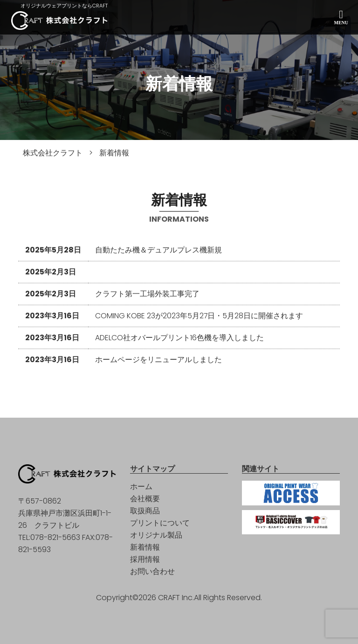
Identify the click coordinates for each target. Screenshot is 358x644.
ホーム (141, 486)
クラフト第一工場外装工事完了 (147, 294)
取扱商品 (145, 511)
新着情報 (145, 547)
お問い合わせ (152, 571)
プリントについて (160, 523)
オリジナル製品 (156, 535)
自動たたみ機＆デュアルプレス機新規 (158, 250)
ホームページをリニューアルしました (158, 360)
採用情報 (145, 559)
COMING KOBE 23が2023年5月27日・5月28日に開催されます (199, 316)
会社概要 (145, 499)
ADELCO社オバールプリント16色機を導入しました (179, 338)
